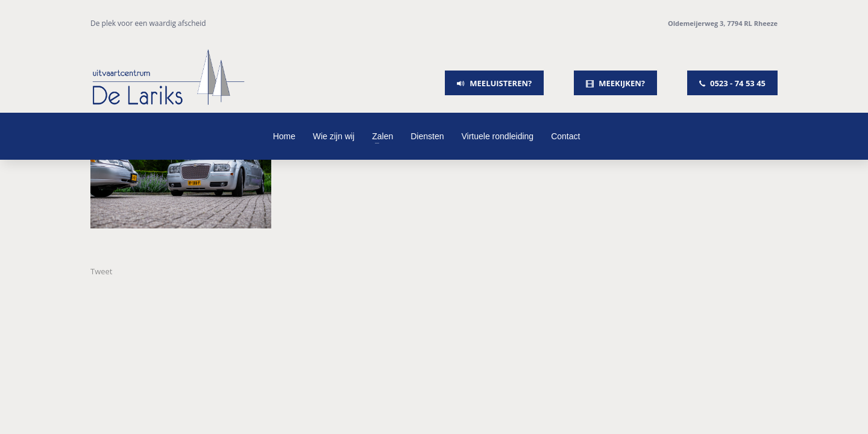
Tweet (101, 271)
